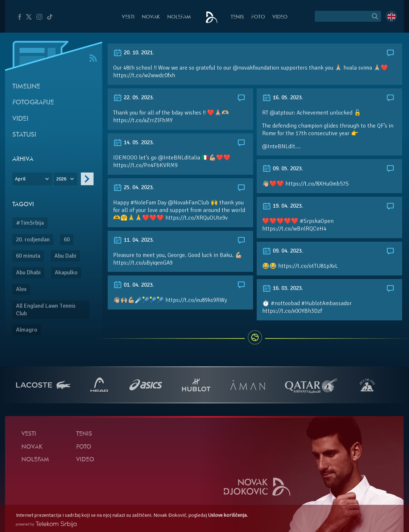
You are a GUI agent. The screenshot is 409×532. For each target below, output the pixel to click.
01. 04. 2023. (134, 285)
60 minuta (28, 256)
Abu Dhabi (28, 273)
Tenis (237, 17)
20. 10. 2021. (134, 53)
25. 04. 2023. (134, 187)
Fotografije (33, 103)
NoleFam (179, 17)
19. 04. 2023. (283, 206)
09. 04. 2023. (283, 251)
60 (67, 240)
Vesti (128, 17)
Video (280, 17)
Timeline (26, 87)
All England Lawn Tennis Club (46, 310)
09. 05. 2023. (283, 169)
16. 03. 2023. (283, 288)
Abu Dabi (65, 256)
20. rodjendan (33, 240)
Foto (258, 17)
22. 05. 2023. (134, 97)
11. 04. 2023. (134, 240)
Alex (21, 289)
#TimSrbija (30, 223)
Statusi (24, 135)
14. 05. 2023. (134, 142)
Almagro (27, 330)
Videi (20, 119)
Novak (151, 17)
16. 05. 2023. (283, 97)
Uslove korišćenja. (228, 515)
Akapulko (66, 273)
